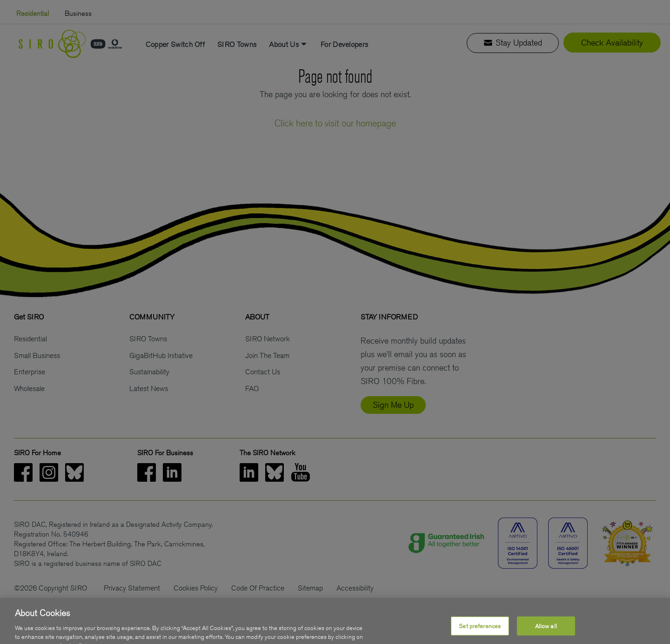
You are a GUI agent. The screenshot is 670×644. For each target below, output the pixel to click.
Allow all (546, 633)
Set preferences (480, 633)
